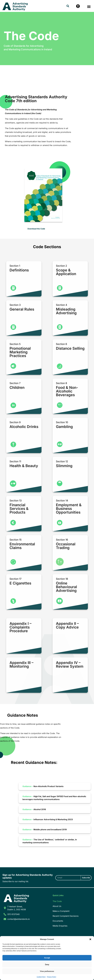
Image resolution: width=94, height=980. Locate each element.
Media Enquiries (60, 926)
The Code (57, 901)
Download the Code (36, 229)
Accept (47, 958)
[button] (90, 939)
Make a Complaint (61, 911)
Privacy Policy (52, 977)
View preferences (47, 971)
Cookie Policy (41, 977)
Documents (58, 921)
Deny (47, 965)
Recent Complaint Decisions (66, 916)
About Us (57, 906)
